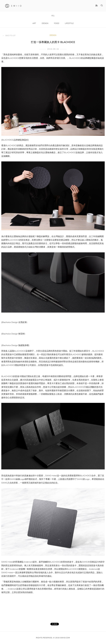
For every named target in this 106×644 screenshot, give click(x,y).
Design (45, 23)
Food (57, 23)
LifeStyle (69, 23)
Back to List (11, 36)
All (53, 16)
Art (34, 23)
